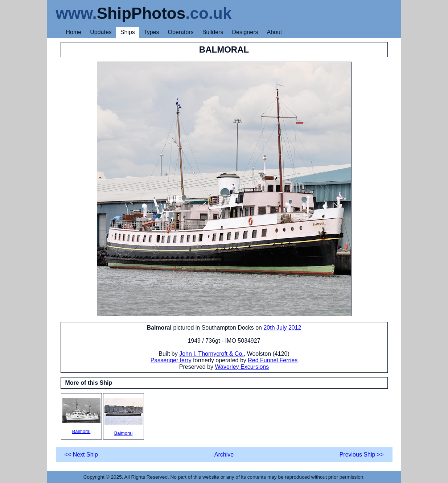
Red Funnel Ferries (273, 360)
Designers (245, 32)
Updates (101, 32)
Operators (181, 32)
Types (151, 32)
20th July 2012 (282, 328)
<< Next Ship (81, 455)
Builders (213, 32)
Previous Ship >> (362, 455)
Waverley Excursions (242, 367)
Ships (128, 32)
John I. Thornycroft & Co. (211, 354)
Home (74, 32)
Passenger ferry (171, 360)
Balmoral (81, 416)
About (274, 32)
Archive (224, 455)
